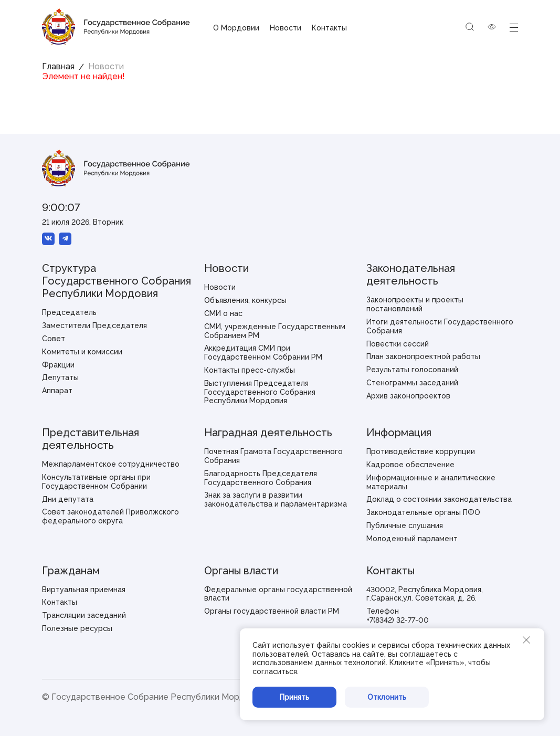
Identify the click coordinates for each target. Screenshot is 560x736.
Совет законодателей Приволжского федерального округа (110, 516)
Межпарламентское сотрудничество (111, 464)
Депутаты (60, 377)
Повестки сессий (398, 344)
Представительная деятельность (91, 439)
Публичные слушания (405, 525)
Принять (294, 697)
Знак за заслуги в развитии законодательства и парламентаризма (276, 500)
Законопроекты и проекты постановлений (415, 304)
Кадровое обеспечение (410, 465)
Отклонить (387, 697)
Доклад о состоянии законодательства (439, 499)
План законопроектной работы (423, 356)
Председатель (69, 312)
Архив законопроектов (408, 396)
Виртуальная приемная (84, 590)
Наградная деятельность (268, 433)
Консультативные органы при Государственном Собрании (96, 482)
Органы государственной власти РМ (272, 611)
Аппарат (57, 391)
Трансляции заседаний (84, 615)
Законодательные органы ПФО (423, 512)
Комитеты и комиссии (82, 352)
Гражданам (71, 571)
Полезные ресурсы (77, 628)
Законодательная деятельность (411, 275)
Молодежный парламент (412, 539)
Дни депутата (68, 499)
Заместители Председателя (94, 325)
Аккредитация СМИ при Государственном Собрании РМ (263, 353)
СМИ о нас (223, 313)
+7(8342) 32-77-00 (398, 620)
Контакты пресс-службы (250, 370)
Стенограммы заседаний (412, 383)
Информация (399, 433)
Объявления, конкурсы (245, 300)
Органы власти (241, 571)
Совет (54, 339)
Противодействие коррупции (421, 451)
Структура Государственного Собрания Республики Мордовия (117, 281)
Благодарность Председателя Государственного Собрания (261, 478)
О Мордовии (236, 28)
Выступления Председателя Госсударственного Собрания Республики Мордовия (260, 392)
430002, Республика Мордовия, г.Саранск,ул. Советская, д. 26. (425, 594)
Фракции (58, 365)
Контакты (329, 28)
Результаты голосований (412, 370)
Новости (286, 28)
